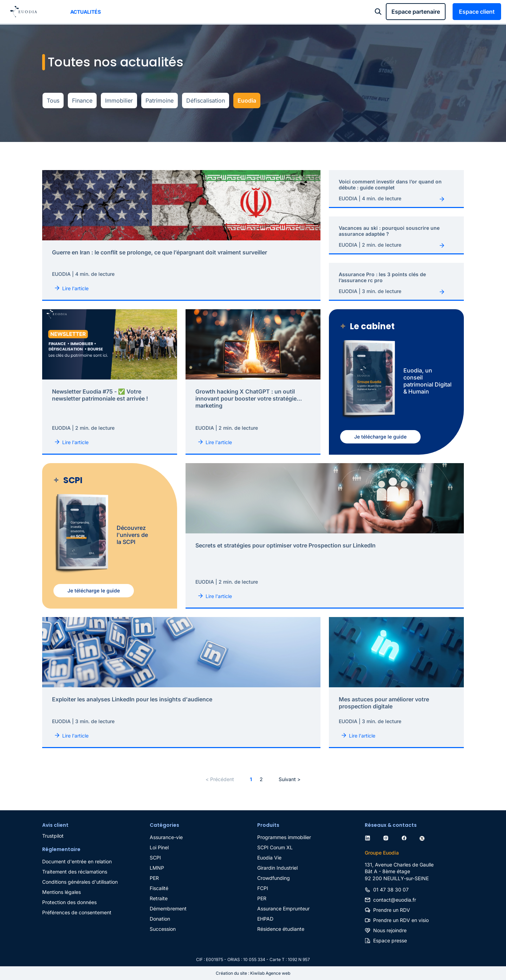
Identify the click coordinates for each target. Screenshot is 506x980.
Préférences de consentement (77, 912)
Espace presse (390, 940)
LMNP (157, 868)
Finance (82, 100)
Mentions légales (61, 892)
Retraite (159, 898)
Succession (163, 929)
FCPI (263, 888)
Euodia (247, 100)
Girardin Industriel (277, 868)
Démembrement (168, 908)
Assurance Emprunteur (283, 908)
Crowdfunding (274, 878)
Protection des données (69, 902)
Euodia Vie (269, 858)
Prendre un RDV (392, 910)
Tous (53, 100)
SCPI (155, 858)
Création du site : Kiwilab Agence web (253, 973)
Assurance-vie (166, 837)
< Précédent (220, 779)
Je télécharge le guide (380, 437)
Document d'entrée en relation (77, 861)
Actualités (86, 12)
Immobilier (119, 100)
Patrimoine (160, 100)
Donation (160, 919)
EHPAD (265, 919)
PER (154, 878)
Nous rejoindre (390, 930)
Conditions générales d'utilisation (80, 882)
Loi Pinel (159, 847)
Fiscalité (159, 888)
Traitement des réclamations (75, 872)
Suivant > (290, 779)
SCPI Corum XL (275, 847)
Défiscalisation (206, 100)
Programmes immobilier (284, 837)
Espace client (477, 12)
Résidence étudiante (281, 929)
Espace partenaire (416, 12)
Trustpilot (53, 836)
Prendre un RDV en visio (401, 920)
